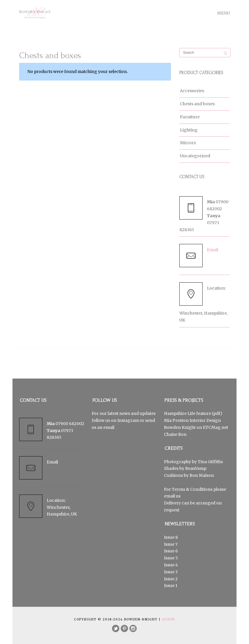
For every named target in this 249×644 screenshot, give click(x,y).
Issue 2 (171, 579)
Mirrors (188, 143)
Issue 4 (171, 565)
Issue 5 (171, 558)
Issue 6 (171, 551)
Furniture (190, 117)
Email (213, 250)
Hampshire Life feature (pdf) (193, 413)
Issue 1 (171, 586)
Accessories (192, 91)
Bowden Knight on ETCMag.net (196, 427)
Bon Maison (202, 475)
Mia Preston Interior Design (192, 420)
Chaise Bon (175, 434)
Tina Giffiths (210, 462)
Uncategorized (195, 156)
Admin (168, 619)
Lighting (189, 130)
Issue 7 (171, 544)
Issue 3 (171, 572)
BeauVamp (196, 468)
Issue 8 (171, 537)
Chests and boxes (197, 104)
